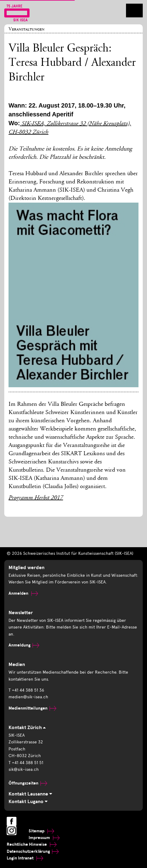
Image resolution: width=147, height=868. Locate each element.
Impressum (44, 838)
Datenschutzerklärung (33, 851)
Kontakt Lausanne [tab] (30, 794)
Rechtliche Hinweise (32, 844)
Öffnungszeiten (28, 783)
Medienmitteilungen (32, 708)
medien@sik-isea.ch (28, 697)
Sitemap (41, 831)
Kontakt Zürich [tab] (27, 728)
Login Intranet (25, 858)
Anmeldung (24, 645)
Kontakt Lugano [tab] (28, 802)
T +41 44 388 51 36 (26, 690)
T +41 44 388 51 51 (26, 763)
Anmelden (23, 593)
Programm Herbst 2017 (36, 498)
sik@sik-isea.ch (24, 769)
